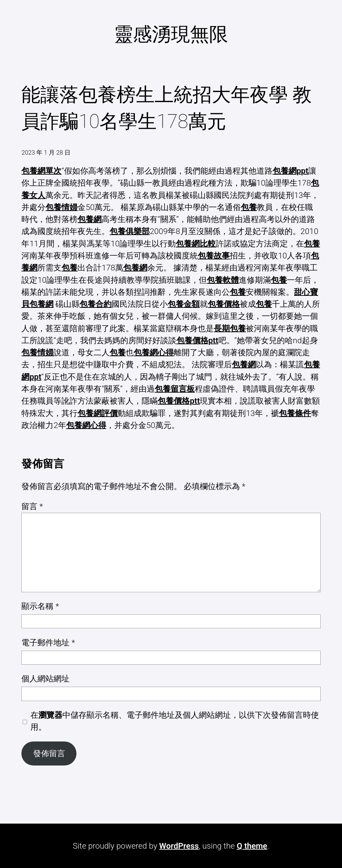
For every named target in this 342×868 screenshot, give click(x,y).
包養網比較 (196, 244)
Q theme (252, 846)
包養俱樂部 (130, 231)
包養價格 (224, 304)
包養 (249, 207)
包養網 (90, 219)
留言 (32, 506)
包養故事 (214, 256)
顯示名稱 (40, 606)
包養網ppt (290, 171)
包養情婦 (61, 207)
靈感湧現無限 (171, 34)
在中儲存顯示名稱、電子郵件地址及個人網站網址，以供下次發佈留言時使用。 (175, 721)
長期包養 (230, 329)
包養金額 (184, 304)
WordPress (179, 846)
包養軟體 (223, 280)
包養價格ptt (197, 341)
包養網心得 (154, 353)
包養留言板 (175, 389)
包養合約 (96, 304)
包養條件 (295, 413)
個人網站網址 (45, 679)
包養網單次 (41, 171)
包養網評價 (98, 413)
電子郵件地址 (48, 643)
